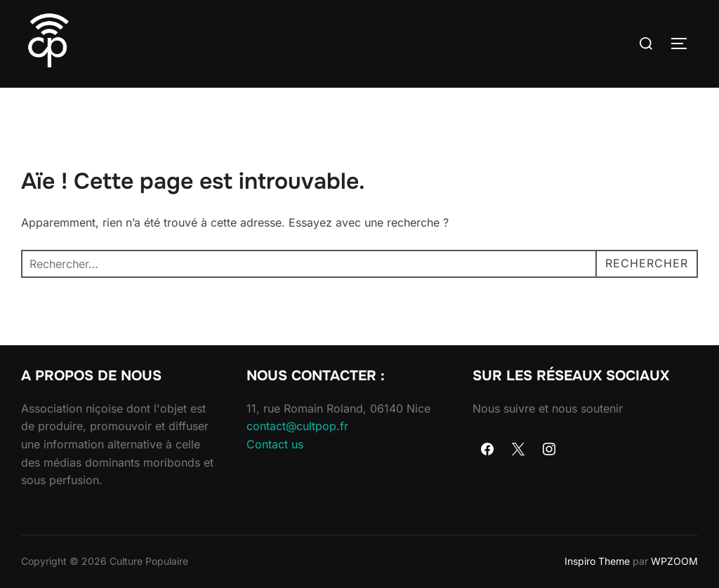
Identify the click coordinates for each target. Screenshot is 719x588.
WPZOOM (674, 561)
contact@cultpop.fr (297, 426)
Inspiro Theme (597, 561)
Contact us (275, 444)
